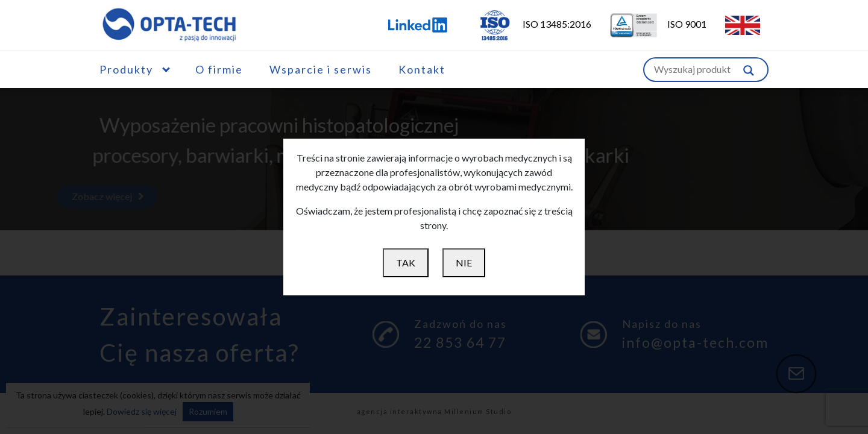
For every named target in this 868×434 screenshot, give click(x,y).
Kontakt (422, 69)
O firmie (219, 69)
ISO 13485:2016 (527, 24)
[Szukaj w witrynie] (749, 70)
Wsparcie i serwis (321, 69)
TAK (406, 263)
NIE (464, 263)
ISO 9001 (651, 24)
